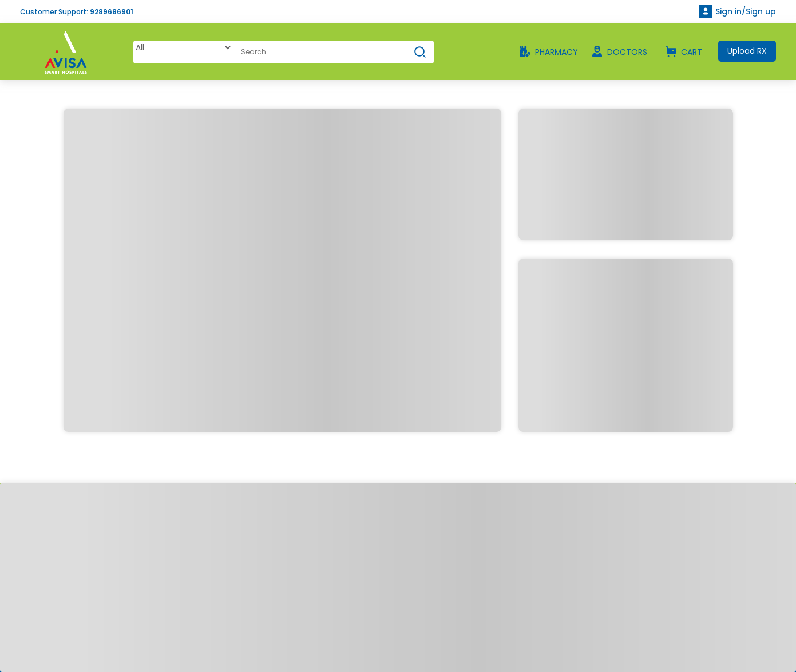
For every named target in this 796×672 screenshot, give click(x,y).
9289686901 (112, 12)
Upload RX (747, 51)
